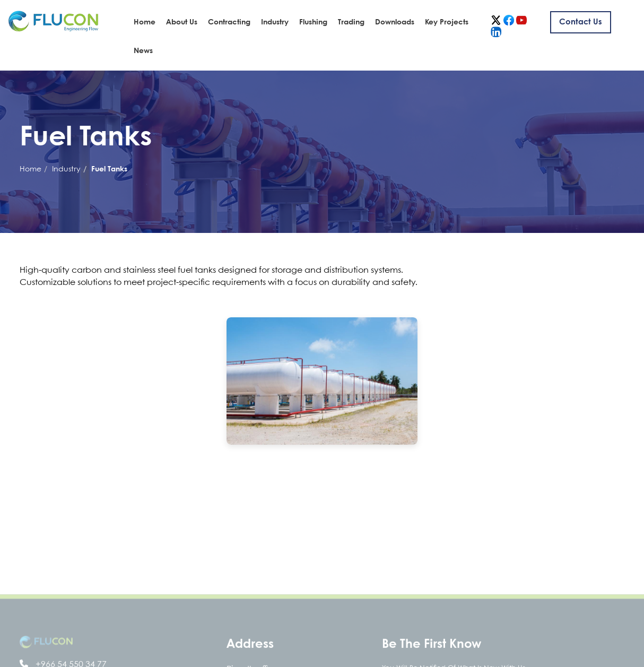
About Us (182, 22)
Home (145, 22)
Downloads (395, 22)
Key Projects (447, 22)
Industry (275, 22)
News (143, 51)
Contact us (581, 22)
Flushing (313, 22)
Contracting (229, 22)
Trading (351, 22)
